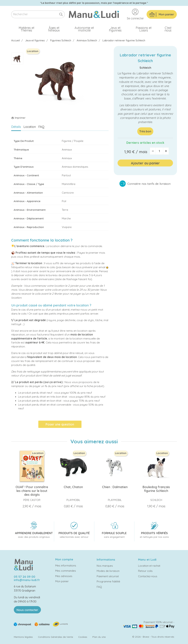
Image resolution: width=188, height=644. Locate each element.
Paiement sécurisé (108, 576)
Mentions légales (23, 637)
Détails (16, 127)
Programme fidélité (108, 581)
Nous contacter (27, 610)
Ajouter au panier (145, 163)
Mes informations (66, 566)
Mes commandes (66, 571)
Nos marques (105, 566)
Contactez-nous (148, 576)
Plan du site (99, 637)
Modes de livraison (108, 571)
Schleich (145, 68)
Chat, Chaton (73, 487)
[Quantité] (159, 151)
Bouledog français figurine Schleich (156, 489)
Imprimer (18, 118)
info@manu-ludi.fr (27, 580)
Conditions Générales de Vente (56, 637)
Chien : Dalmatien (115, 487)
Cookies (83, 637)
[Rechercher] (38, 14)
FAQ (41, 127)
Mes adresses (64, 576)
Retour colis (145, 571)
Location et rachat (149, 566)
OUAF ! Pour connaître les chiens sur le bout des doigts (32, 491)
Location (30, 127)
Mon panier (62, 581)
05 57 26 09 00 (25, 577)
